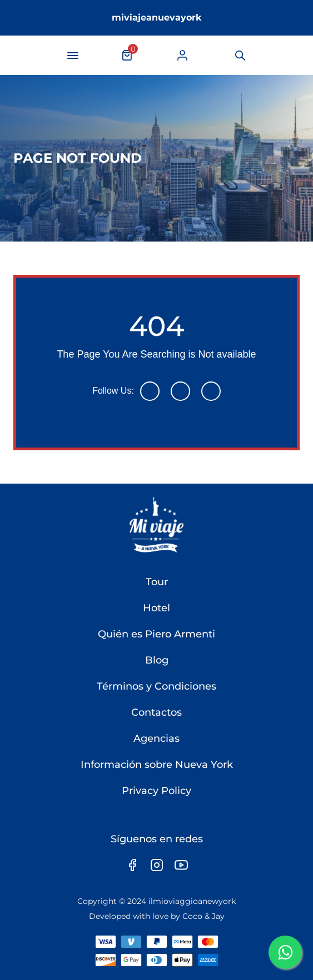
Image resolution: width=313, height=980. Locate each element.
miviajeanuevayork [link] (157, 17)
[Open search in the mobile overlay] (239, 56)
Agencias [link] (156, 738)
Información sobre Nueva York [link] (157, 765)
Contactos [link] (156, 712)
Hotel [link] (156, 608)
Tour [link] (157, 582)
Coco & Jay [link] (203, 916)
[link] (182, 55)
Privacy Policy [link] (156, 791)
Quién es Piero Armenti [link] (156, 634)
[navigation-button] (73, 56)
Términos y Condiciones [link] (156, 686)
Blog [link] (157, 660)
